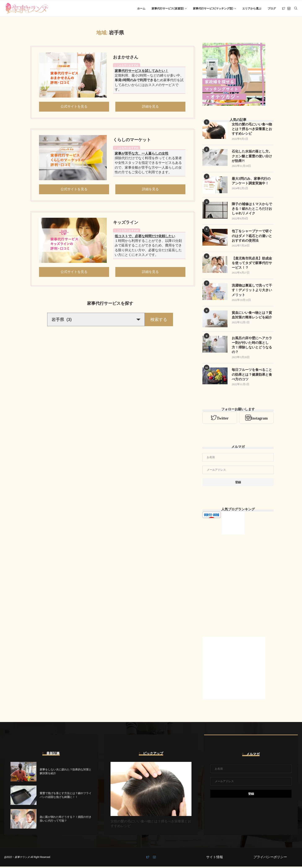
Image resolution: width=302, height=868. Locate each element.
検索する (159, 320)
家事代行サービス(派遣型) (168, 8)
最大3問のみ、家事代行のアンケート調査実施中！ (251, 182)
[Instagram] (289, 9)
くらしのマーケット (132, 140)
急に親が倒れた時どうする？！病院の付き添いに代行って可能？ (66, 820)
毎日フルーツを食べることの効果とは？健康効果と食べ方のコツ (252, 376)
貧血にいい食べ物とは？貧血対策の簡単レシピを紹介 (252, 316)
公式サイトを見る (74, 107)
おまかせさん (126, 58)
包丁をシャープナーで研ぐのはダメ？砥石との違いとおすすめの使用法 (252, 237)
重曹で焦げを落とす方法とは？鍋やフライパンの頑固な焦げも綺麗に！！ (66, 797)
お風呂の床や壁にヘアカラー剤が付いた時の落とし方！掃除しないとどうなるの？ (252, 346)
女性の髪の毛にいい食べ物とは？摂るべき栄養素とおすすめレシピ (252, 130)
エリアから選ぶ (252, 8)
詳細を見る (150, 107)
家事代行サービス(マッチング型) (213, 8)
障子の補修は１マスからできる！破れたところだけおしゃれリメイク (252, 210)
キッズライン (126, 223)
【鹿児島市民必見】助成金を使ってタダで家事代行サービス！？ (252, 264)
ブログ (272, 8)
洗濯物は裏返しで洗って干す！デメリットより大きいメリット (252, 291)
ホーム (141, 8)
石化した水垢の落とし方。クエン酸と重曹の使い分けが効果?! (252, 157)
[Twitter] (284, 9)
